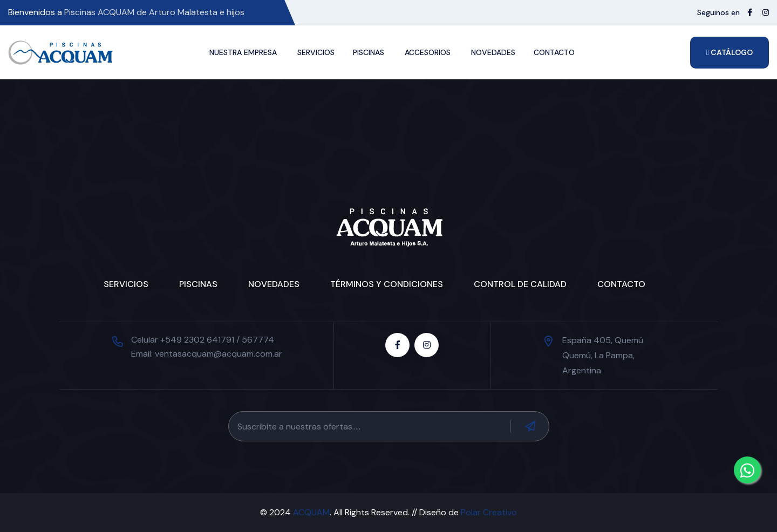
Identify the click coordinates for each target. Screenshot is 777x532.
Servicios (316, 52)
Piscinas (369, 52)
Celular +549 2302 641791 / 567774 (203, 340)
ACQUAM (311, 512)
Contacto (554, 52)
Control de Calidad (520, 284)
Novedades (493, 52)
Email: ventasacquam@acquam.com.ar (207, 354)
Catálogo (730, 52)
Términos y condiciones (387, 284)
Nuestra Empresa (243, 52)
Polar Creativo (489, 512)
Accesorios (428, 52)
